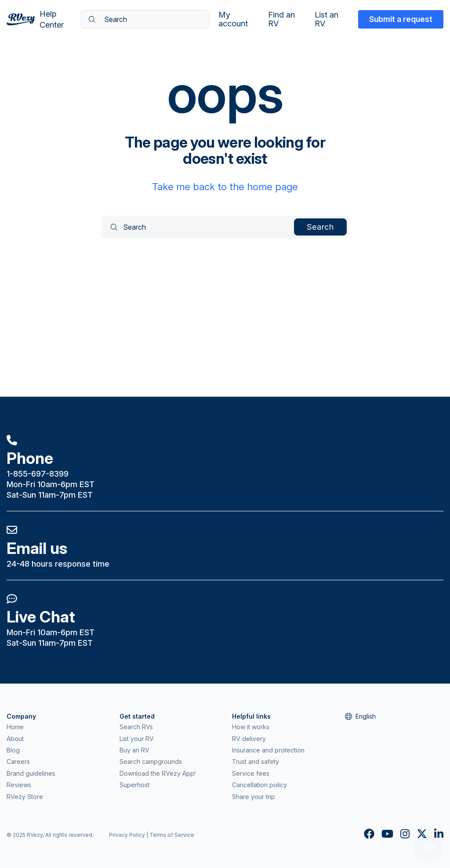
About (15, 739)
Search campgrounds (151, 761)
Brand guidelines (31, 773)
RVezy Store (25, 797)
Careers (18, 761)
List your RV (137, 739)
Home (15, 727)
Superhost (134, 785)
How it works (251, 727)
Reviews (19, 785)
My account (233, 19)
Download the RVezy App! (158, 773)
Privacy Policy (127, 835)
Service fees (251, 773)
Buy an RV (134, 750)
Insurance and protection (268, 750)
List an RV (327, 19)
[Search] (145, 19)
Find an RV (281, 19)
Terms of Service (172, 835)
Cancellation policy (259, 785)
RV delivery (249, 739)
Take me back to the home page (225, 187)
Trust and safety (256, 761)
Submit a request (401, 19)
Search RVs (136, 727)
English (360, 716)
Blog (13, 750)
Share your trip (254, 797)
